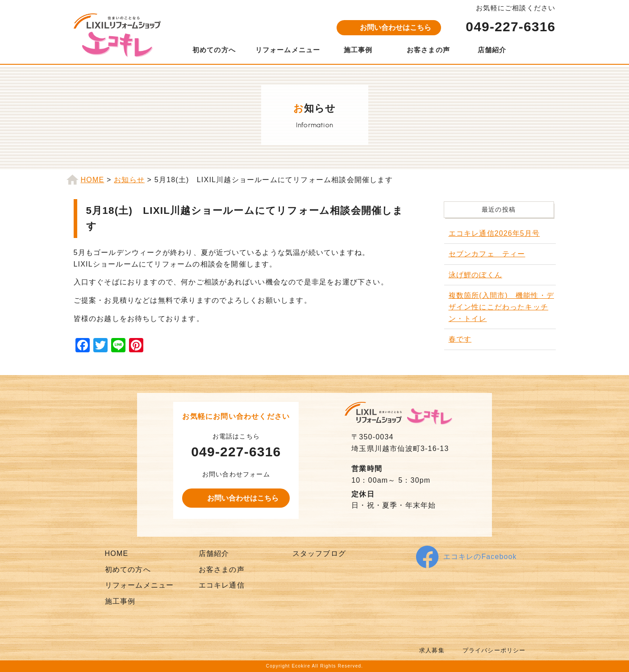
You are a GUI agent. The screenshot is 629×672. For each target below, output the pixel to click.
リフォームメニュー (288, 50)
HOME (117, 553)
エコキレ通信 (222, 585)
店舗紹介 (492, 50)
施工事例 (358, 50)
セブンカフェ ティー (487, 254)
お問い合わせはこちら (396, 27)
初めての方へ (214, 50)
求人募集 (427, 650)
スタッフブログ (319, 553)
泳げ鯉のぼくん (475, 275)
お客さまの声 (428, 50)
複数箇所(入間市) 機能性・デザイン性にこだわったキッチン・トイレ (502, 307)
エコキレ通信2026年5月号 (494, 233)
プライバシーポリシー (492, 650)
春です (460, 339)
